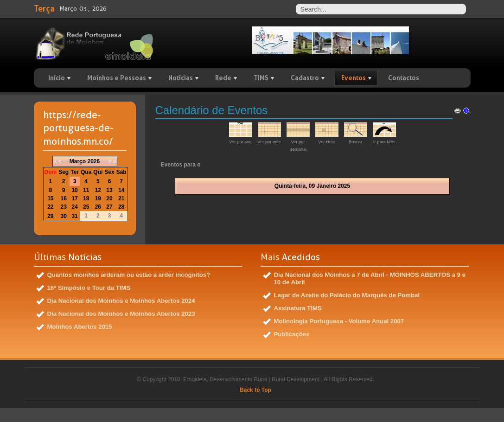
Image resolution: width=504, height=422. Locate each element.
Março (78, 161)
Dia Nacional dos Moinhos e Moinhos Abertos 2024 (121, 301)
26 (98, 207)
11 (86, 190)
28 (121, 207)
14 (121, 190)
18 (86, 198)
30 (64, 216)
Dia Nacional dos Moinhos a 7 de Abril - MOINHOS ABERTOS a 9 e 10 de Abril (370, 278)
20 (109, 198)
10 (74, 190)
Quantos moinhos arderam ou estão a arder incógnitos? (129, 275)
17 (74, 198)
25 (86, 207)
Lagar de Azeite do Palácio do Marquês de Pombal (347, 295)
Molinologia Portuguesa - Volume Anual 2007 (339, 321)
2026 (93, 161)
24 (74, 207)
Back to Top (255, 390)
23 (64, 207)
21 (121, 198)
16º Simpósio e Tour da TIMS (89, 288)
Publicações (292, 334)
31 (74, 216)
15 (50, 198)
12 (98, 190)
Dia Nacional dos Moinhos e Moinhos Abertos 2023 (121, 314)
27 (109, 207)
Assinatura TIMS (298, 308)
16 (64, 198)
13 (109, 190)
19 (98, 198)
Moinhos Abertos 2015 (80, 327)
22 (50, 207)
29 (50, 216)
